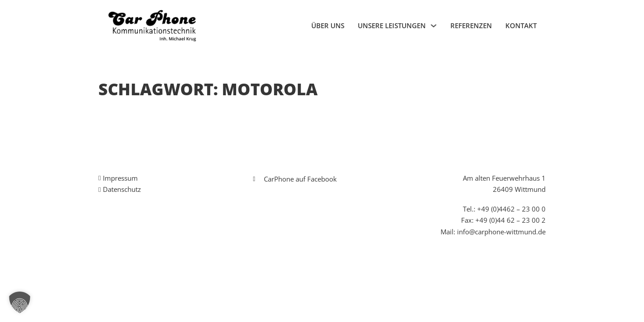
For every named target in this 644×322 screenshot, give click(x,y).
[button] (20, 302)
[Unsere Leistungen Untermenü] (434, 26)
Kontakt (521, 25)
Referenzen (471, 25)
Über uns (328, 25)
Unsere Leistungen (392, 25)
